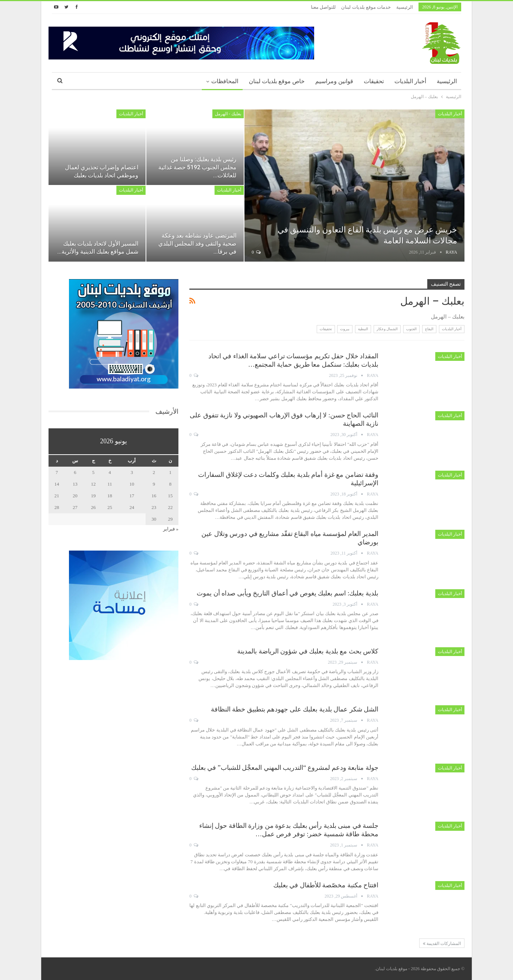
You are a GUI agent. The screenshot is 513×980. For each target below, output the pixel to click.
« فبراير (171, 529)
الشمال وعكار (387, 329)
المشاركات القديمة (442, 944)
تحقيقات (374, 81)
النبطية (363, 329)
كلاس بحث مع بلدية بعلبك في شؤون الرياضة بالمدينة (308, 651)
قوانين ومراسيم (334, 81)
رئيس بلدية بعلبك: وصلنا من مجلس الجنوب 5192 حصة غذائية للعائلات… (197, 167)
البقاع (429, 329)
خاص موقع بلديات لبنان (277, 81)
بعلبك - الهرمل (228, 114)
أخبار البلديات (410, 81)
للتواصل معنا (323, 7)
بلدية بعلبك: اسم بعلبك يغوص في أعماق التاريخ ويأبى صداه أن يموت (288, 593)
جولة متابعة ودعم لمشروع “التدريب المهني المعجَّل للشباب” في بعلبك (285, 768)
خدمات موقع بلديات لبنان (366, 7)
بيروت (345, 329)
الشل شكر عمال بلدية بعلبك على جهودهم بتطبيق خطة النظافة (295, 709)
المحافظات (225, 81)
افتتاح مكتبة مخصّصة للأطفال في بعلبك (326, 885)
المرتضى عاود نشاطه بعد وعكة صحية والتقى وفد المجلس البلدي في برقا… (197, 244)
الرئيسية (405, 7)
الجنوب (411, 329)
